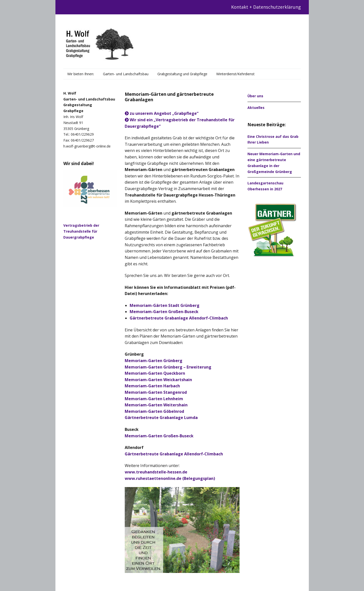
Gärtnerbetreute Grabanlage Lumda (161, 418)
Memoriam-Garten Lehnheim (154, 399)
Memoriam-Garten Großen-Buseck (159, 436)
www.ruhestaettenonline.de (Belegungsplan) (170, 478)
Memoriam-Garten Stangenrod (156, 392)
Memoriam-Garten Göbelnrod (154, 411)
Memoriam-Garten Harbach (152, 386)
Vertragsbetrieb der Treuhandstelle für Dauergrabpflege (81, 231)
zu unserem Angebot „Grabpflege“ (162, 113)
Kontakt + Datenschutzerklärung (266, 7)
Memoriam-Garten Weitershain (156, 405)
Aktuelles (256, 108)
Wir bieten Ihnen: (81, 74)
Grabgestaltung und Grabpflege (182, 74)
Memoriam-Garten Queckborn (155, 373)
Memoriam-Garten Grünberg (154, 361)
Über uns (255, 96)
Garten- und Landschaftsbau (126, 74)
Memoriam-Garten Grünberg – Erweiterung (168, 367)
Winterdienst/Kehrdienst (235, 74)
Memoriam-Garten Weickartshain (158, 380)
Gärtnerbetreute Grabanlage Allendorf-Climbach (174, 454)
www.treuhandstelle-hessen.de (156, 472)
